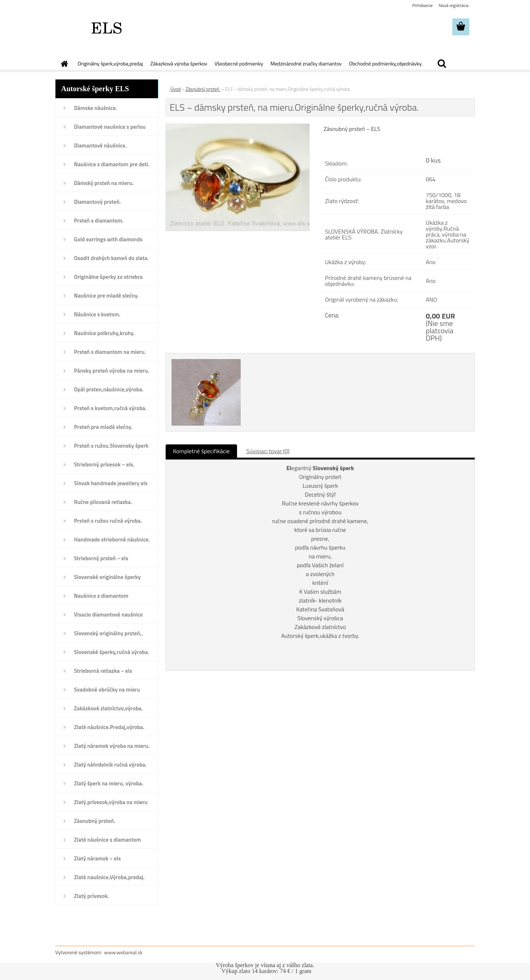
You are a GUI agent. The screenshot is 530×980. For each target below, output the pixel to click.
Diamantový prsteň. (97, 202)
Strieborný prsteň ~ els (101, 558)
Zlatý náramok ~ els (97, 858)
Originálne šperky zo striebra (108, 277)
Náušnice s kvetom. (97, 314)
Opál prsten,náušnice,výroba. (109, 389)
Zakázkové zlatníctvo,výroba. (108, 708)
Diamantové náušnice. (100, 145)
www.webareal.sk (123, 952)
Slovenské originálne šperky (107, 577)
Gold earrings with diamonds (108, 239)
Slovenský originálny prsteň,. (108, 633)
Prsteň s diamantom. (99, 221)
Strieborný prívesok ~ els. (104, 464)
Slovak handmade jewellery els (111, 483)
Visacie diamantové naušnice (108, 615)
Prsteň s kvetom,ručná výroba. (110, 408)
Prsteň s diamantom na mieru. (110, 352)
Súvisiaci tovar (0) (268, 451)
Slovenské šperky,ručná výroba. (112, 652)
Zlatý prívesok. (91, 896)
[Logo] (106, 27)
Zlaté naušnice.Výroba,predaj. (109, 877)
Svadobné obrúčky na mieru (107, 690)
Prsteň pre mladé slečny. (103, 427)
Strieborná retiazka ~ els (103, 671)
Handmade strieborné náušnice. (112, 539)
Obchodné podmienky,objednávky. (386, 63)
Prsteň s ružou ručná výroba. (108, 521)
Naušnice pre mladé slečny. (106, 296)
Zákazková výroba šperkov (179, 63)
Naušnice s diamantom (101, 596)
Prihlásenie (422, 5)
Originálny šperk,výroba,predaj (110, 63)
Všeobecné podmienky (239, 63)
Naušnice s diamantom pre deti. (112, 164)
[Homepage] (64, 64)
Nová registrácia (454, 5)
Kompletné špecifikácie (201, 451)
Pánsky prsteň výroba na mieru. (112, 371)
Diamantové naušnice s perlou (110, 127)
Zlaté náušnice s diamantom (107, 840)
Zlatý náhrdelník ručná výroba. (110, 765)
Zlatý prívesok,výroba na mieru (111, 802)
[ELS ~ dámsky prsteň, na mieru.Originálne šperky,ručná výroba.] (238, 127)
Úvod (176, 89)
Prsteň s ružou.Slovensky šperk (111, 446)
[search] (442, 64)
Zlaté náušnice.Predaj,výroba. (109, 727)
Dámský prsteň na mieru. (104, 183)
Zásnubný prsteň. (95, 821)
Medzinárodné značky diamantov (306, 63)
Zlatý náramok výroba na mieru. (112, 746)
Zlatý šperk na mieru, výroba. (109, 783)
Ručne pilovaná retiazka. (103, 502)
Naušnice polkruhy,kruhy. (104, 333)
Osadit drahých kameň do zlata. (111, 258)
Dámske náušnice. (96, 108)
